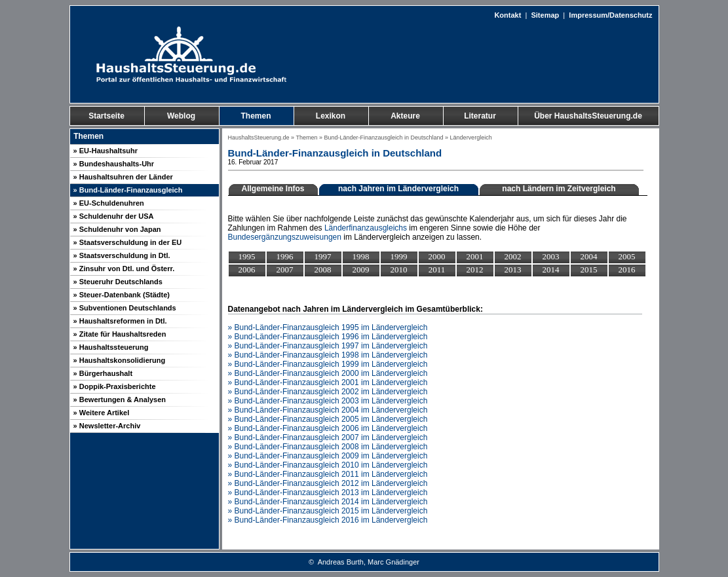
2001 (475, 256)
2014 (551, 270)
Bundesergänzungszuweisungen (285, 237)
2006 (247, 270)
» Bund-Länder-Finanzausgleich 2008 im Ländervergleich (328, 447)
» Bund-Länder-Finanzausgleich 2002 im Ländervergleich (328, 392)
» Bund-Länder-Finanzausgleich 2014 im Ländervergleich (328, 502)
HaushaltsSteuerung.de (259, 138)
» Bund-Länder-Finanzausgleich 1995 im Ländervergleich (328, 327)
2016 (627, 270)
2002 (513, 256)
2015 (589, 270)
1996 (285, 256)
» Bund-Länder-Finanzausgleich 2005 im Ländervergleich (328, 419)
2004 (589, 256)
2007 (285, 270)
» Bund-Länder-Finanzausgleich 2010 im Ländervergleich (328, 465)
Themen (306, 138)
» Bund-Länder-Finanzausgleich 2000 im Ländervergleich (328, 373)
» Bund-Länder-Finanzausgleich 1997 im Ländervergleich (328, 346)
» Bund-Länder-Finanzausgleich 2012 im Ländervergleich (328, 483)
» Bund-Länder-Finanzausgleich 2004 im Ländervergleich (328, 410)
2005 (627, 256)
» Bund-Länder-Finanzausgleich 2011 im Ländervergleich (328, 474)
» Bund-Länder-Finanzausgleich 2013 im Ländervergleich (328, 493)
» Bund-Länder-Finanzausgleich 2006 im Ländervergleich (328, 428)
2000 (437, 256)
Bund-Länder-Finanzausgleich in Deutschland (383, 138)
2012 (475, 270)
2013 (513, 270)
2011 (437, 270)
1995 (247, 256)
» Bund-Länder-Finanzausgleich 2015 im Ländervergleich (328, 511)
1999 (399, 256)
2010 (399, 270)
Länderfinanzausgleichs (366, 228)
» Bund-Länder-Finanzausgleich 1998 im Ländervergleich (328, 355)
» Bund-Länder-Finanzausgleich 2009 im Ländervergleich (328, 456)
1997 (323, 256)
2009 (361, 270)
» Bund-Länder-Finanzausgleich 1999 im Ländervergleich (328, 364)
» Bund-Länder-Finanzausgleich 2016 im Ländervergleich (328, 520)
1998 (361, 256)
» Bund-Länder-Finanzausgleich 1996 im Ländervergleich (328, 337)
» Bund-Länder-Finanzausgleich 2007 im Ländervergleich (328, 437)
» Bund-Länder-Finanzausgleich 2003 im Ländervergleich (328, 401)
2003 (551, 256)
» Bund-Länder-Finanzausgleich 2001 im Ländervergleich (328, 382)
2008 (323, 270)
